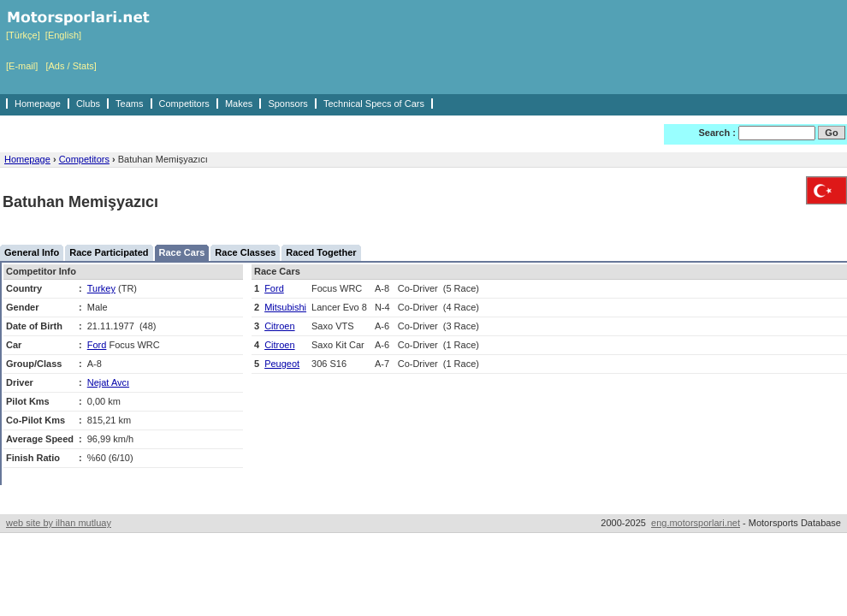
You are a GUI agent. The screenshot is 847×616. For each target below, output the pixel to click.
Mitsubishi (285, 307)
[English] (63, 35)
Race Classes (245, 252)
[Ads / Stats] (71, 66)
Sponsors (287, 104)
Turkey (101, 288)
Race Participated (109, 252)
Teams (129, 104)
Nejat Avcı (108, 382)
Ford (97, 345)
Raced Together (321, 252)
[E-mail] (22, 66)
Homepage (38, 104)
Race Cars (182, 252)
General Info (32, 252)
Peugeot (282, 364)
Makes (239, 104)
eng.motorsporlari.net (696, 523)
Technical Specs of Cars (374, 104)
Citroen (279, 326)
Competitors (184, 104)
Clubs (88, 104)
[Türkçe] (23, 35)
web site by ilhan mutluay (59, 523)
